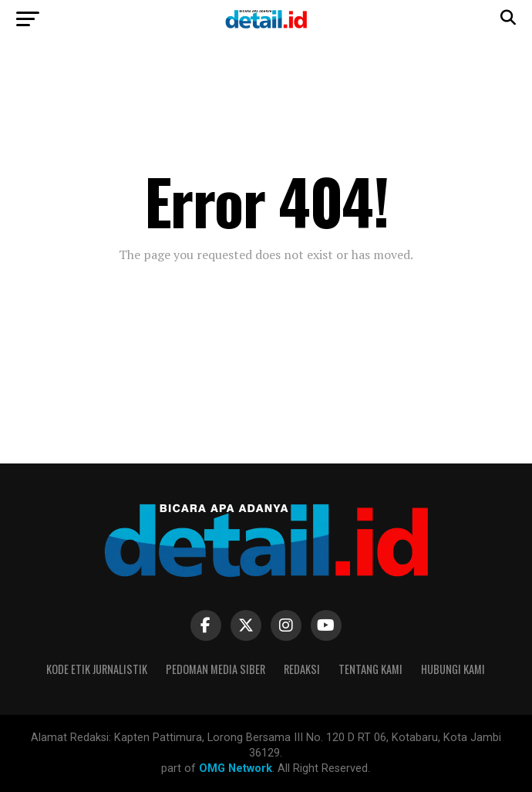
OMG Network (236, 768)
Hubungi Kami (453, 669)
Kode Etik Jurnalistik (97, 669)
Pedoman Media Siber (215, 669)
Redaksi (302, 669)
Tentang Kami (370, 669)
